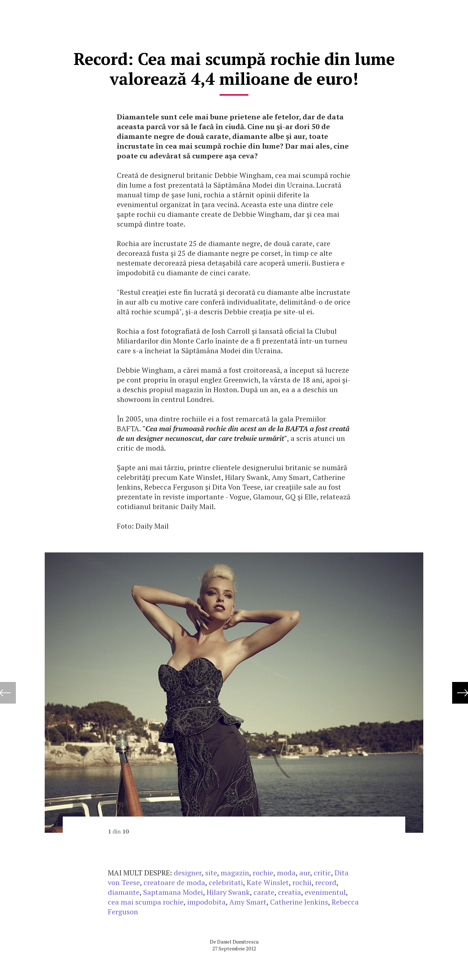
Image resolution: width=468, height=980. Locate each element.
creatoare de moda (174, 882)
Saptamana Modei (173, 892)
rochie (263, 873)
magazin (235, 873)
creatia (290, 892)
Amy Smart (248, 902)
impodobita (206, 902)
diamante (124, 892)
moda (286, 873)
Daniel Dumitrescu (238, 942)
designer (188, 873)
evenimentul (325, 892)
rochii (302, 882)
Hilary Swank (228, 892)
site (211, 873)
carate (264, 892)
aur (305, 873)
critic (322, 873)
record (326, 882)
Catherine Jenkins (299, 902)
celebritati (226, 882)
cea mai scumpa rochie (146, 902)
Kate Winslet (268, 882)
